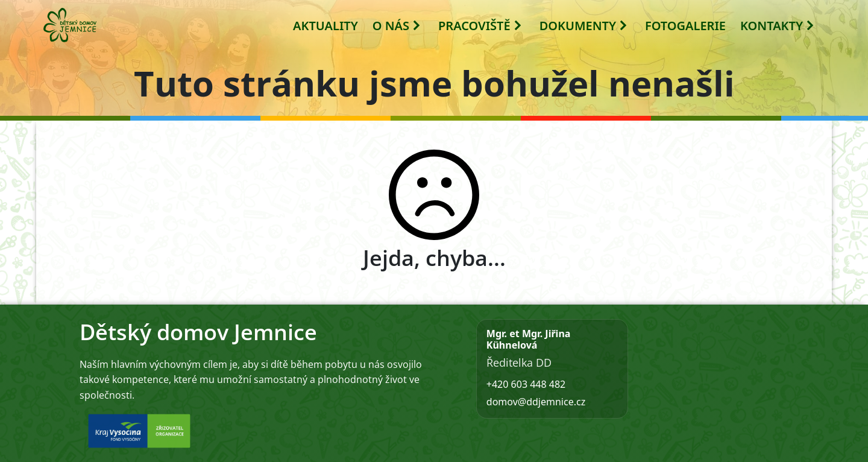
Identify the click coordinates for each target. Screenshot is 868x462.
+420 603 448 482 (526, 384)
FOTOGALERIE (685, 26)
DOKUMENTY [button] (584, 26)
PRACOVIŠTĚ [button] (480, 26)
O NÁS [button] (397, 26)
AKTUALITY (325, 26)
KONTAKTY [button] (778, 26)
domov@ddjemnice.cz (536, 402)
